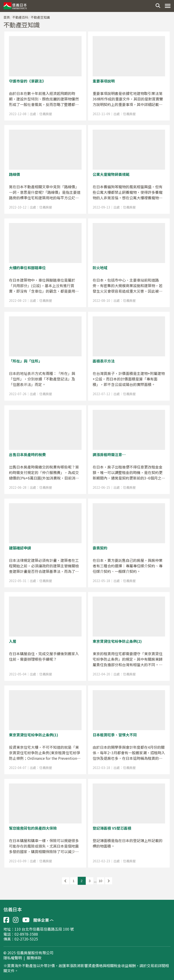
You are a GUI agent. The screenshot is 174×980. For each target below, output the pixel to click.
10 (100, 881)
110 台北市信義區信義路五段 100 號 (44, 929)
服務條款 (34, 958)
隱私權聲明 (13, 958)
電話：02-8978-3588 (21, 934)
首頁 (7, 17)
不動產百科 (20, 17)
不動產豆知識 (40, 17)
